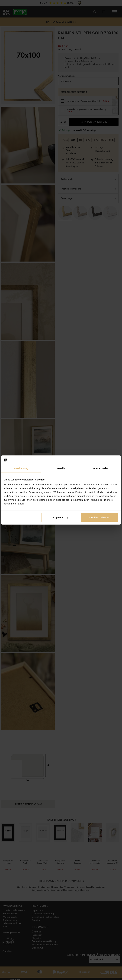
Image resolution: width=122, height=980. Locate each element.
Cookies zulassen (100, 517)
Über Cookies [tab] (101, 468)
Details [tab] (61, 468)
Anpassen (61, 517)
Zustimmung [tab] (21, 468)
